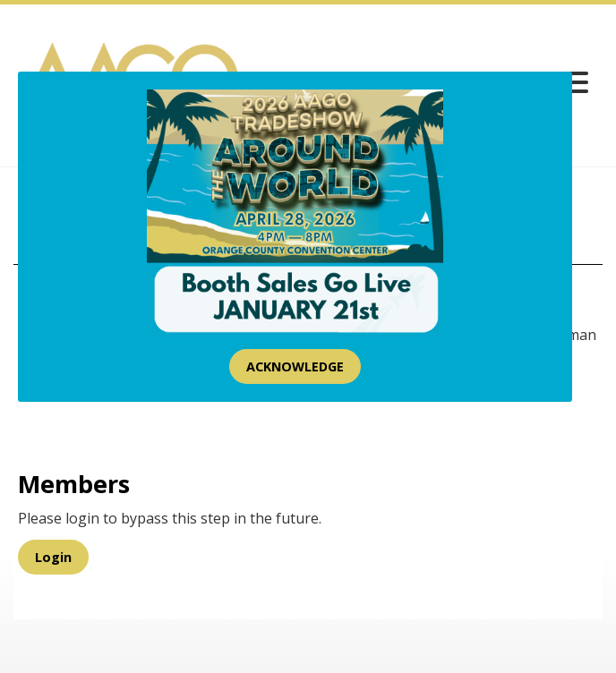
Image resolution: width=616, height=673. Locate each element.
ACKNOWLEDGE (295, 366)
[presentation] (154, 413)
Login (53, 557)
